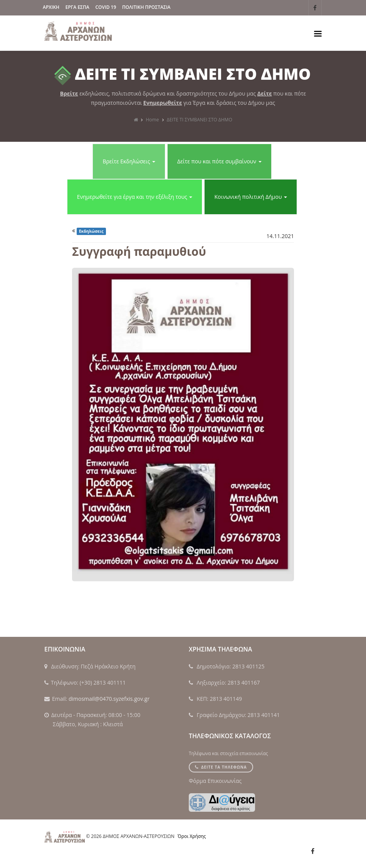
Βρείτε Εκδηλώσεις (129, 161)
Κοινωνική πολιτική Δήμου (251, 197)
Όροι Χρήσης (192, 836)
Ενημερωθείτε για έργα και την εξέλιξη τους (135, 197)
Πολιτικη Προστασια (146, 7)
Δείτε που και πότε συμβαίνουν (219, 161)
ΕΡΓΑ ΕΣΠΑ (77, 7)
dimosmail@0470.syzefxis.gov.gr (109, 699)
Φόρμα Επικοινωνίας (215, 781)
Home (153, 120)
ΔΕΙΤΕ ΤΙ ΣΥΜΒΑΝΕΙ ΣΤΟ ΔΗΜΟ (200, 120)
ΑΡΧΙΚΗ (51, 7)
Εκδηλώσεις (91, 231)
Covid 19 (106, 7)
